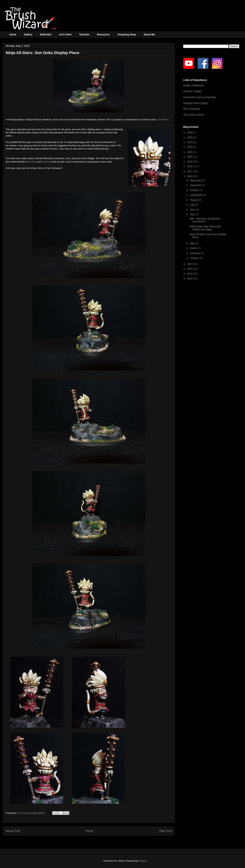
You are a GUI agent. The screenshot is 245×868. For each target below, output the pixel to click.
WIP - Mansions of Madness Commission (205, 220)
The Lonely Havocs (194, 115)
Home (13, 34)
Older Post (165, 831)
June (193, 210)
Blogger (143, 861)
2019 (190, 162)
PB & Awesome (192, 109)
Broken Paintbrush (193, 86)
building (33, 162)
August (194, 200)
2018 (190, 166)
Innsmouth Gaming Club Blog (199, 97)
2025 (190, 137)
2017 (190, 171)
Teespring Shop (127, 34)
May (193, 214)
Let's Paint (65, 34)
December (196, 180)
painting (46, 162)
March (194, 248)
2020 (190, 157)
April (193, 243)
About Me (149, 34)
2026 (190, 132)
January (195, 258)
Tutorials (84, 34)
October (195, 190)
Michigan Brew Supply (196, 103)
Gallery (28, 34)
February (195, 253)
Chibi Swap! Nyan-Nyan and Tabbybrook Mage (205, 228)
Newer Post (13, 831)
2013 (190, 274)
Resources (104, 34)
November (196, 185)
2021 (190, 152)
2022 (190, 147)
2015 (190, 264)
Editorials (46, 34)
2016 (190, 176)
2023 (190, 142)
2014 (190, 269)
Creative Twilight (192, 91)
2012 (190, 279)
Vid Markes (163, 120)
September (196, 195)
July (193, 205)
